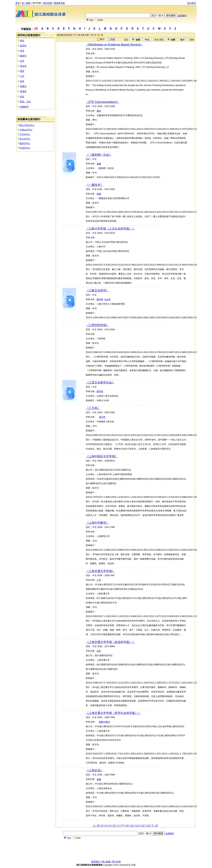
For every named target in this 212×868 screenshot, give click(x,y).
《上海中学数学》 (97, 523)
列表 (113, 39)
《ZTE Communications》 (103, 102)
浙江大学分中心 (27, 125)
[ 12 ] (143, 826)
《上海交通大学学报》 (100, 571)
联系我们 (96, 862)
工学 (22, 76)
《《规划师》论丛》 (99, 155)
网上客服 (106, 862)
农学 (22, 81)
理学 (22, 71)
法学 (22, 51)
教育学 (23, 56)
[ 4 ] (106, 826)
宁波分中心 (25, 148)
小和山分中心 (26, 130)
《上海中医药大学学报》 (102, 456)
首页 (18, 3)
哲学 (22, 41)
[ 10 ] (132, 826)
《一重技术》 (94, 185)
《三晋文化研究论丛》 (100, 382)
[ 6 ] (114, 826)
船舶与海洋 (104, 722)
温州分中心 (25, 143)
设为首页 (192, 3)
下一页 (155, 826)
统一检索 (26, 3)
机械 (99, 194)
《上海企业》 (94, 770)
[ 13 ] (148, 826)
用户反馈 (116, 862)
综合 (22, 97)
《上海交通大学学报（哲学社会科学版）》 (113, 713)
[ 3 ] (102, 826)
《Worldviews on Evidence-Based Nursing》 (114, 45)
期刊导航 (37, 3)
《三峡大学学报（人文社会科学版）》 (110, 229)
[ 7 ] (119, 826)
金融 (99, 164)
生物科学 (24, 107)
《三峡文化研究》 (97, 290)
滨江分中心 (25, 139)
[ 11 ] (137, 826)
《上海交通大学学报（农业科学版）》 (110, 642)
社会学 (108, 299)
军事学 (23, 86)
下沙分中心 (25, 134)
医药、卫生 (25, 102)
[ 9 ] (127, 826)
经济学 (23, 46)
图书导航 (48, 3)
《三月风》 (93, 408)
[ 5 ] (110, 826)
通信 (99, 111)
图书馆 (100, 299)
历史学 (23, 66)
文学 (22, 61)
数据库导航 (59, 3)
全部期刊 (182, 16)
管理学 (23, 91)
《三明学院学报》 (97, 325)
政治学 (102, 417)
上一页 (96, 826)
